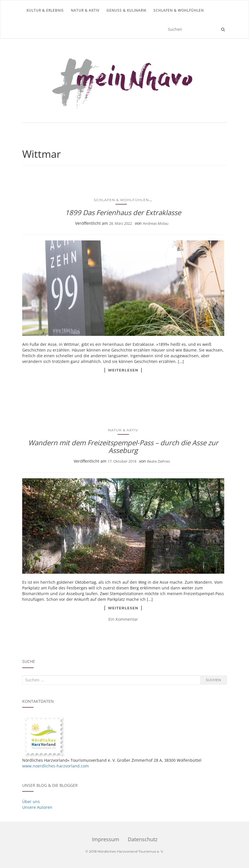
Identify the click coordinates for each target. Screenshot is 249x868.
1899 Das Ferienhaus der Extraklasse (123, 212)
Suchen (214, 680)
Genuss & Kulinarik (126, 10)
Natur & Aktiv (85, 10)
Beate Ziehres (159, 461)
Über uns (31, 801)
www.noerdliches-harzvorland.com (55, 766)
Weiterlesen (123, 370)
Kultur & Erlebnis (45, 10)
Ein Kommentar (123, 619)
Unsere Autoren (37, 807)
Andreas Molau (156, 223)
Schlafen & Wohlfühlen (179, 10)
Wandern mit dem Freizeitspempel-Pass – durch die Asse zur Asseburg (123, 446)
